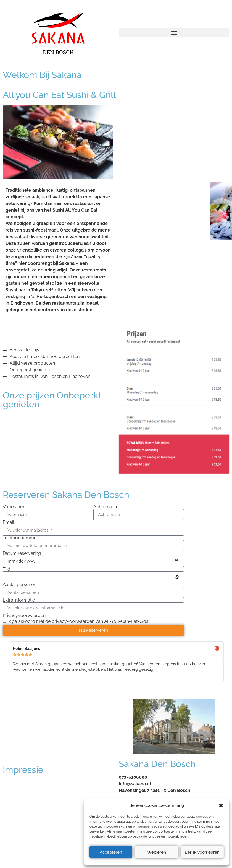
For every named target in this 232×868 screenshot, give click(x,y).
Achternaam (106, 507)
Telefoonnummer (20, 538)
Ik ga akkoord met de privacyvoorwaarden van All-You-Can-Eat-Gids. (78, 621)
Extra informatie (19, 600)
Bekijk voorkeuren (202, 852)
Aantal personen (19, 585)
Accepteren (111, 852)
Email (8, 522)
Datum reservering (22, 553)
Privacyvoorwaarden (24, 616)
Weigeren (157, 852)
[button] (221, 805)
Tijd (6, 569)
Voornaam (14, 507)
